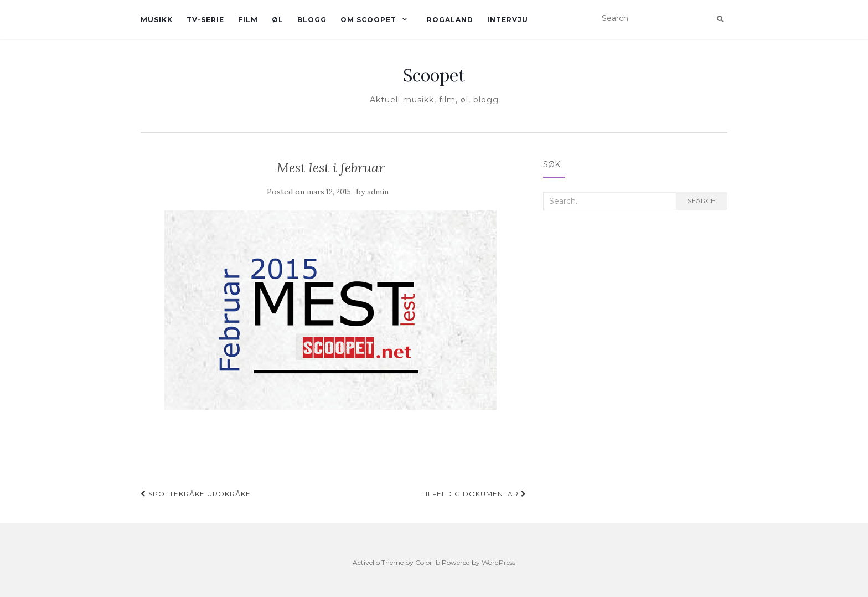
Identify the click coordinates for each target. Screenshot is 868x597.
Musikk (157, 20)
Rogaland (450, 20)
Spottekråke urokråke (196, 494)
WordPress (498, 562)
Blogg (312, 20)
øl (278, 20)
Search (702, 201)
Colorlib (428, 562)
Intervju (508, 20)
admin (378, 192)
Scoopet (434, 75)
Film (248, 20)
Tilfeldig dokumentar (474, 494)
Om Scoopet (368, 20)
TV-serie (205, 20)
